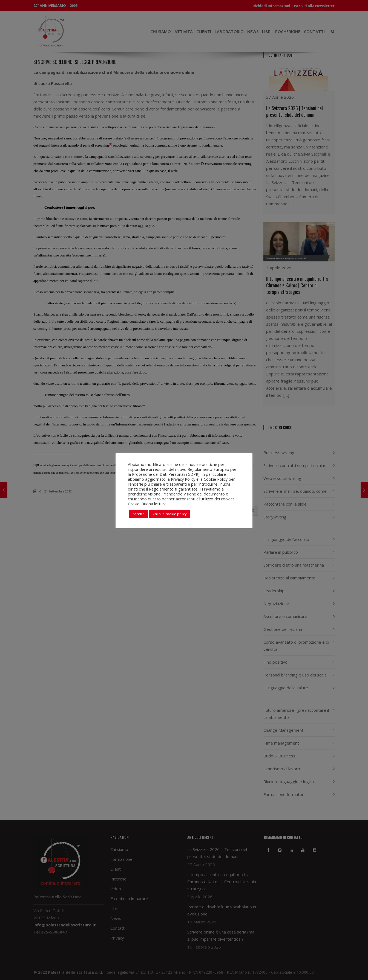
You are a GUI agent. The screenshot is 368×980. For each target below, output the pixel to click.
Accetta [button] (139, 514)
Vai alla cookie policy (170, 514)
